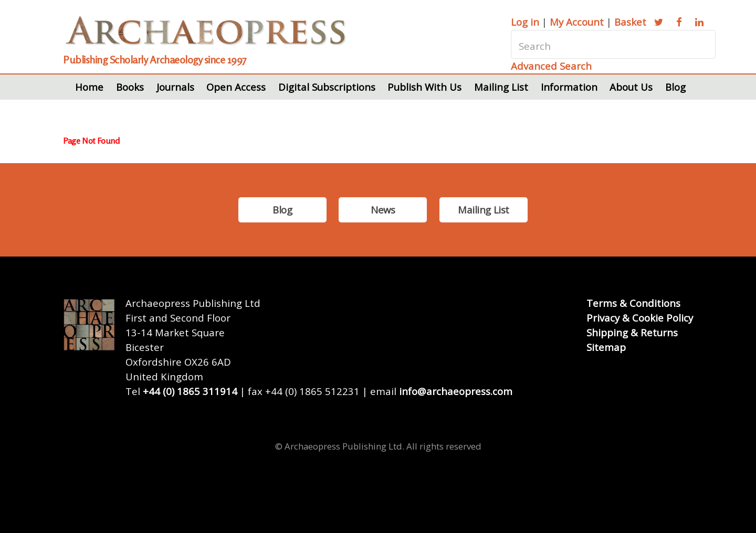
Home (89, 87)
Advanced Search (551, 66)
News (383, 210)
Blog (675, 87)
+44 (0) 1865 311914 (190, 391)
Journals (175, 87)
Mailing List (501, 87)
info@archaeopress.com (456, 391)
